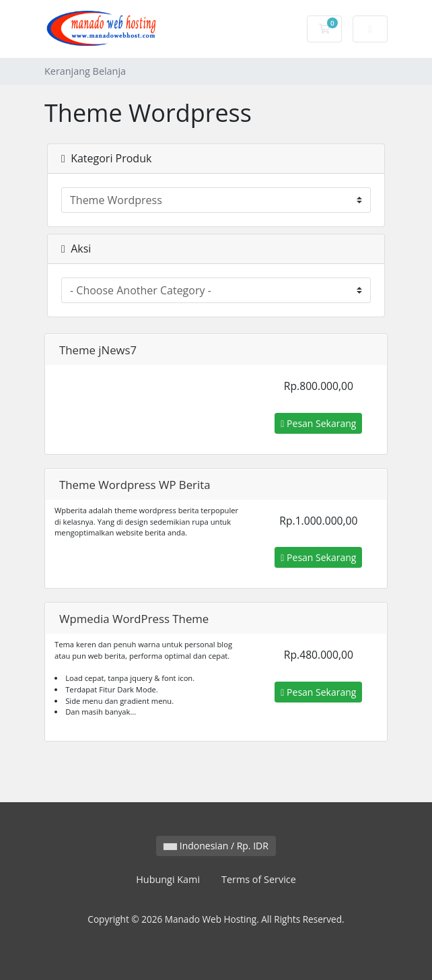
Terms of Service (259, 879)
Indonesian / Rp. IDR (216, 846)
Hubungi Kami (168, 879)
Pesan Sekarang (318, 423)
